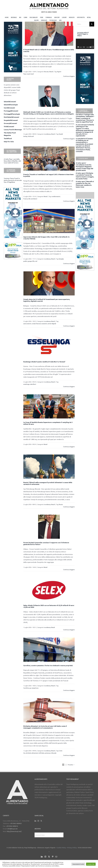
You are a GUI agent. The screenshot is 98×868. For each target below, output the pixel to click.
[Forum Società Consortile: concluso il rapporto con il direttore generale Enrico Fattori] (49, 527)
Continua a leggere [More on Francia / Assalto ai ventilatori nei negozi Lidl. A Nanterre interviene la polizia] (69, 201)
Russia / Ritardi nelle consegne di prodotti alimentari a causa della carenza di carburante (48, 483)
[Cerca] (92, 24)
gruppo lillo (31, 261)
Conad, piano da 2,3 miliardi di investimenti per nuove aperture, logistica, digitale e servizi (47, 300)
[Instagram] (38, 821)
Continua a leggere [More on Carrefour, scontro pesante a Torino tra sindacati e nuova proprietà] (69, 690)
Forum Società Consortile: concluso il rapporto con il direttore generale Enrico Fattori (46, 543)
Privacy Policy (72, 848)
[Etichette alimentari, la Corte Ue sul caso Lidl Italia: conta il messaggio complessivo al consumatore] (49, 710)
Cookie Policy (61, 848)
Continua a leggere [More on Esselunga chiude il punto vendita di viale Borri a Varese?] (69, 386)
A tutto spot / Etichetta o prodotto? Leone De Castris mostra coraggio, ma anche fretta (85, 176)
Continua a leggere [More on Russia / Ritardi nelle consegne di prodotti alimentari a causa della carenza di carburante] (69, 507)
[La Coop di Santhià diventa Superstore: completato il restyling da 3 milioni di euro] (49, 406)
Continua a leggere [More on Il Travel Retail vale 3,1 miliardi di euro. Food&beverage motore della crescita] (69, 76)
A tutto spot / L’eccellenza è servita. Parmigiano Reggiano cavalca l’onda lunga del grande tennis (84, 167)
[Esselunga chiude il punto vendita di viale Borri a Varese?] (49, 346)
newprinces (35, 688)
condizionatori (56, 196)
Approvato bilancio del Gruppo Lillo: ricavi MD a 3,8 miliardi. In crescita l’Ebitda (46, 238)
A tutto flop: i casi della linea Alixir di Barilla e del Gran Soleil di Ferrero (12, 161)
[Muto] (90, 47)
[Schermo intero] (93, 47)
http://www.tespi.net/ (14, 831)
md (36, 261)
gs (30, 688)
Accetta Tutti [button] (91, 864)
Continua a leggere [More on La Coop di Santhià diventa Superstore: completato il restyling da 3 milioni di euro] (69, 447)
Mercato (46, 72)
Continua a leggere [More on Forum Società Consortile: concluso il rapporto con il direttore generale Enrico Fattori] (69, 569)
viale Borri (33, 384)
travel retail (30, 74)
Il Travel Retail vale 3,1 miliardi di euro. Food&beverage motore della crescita (49, 50)
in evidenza (47, 134)
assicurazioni (27, 324)
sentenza (47, 753)
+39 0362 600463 (16, 823)
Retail (51, 72)
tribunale (54, 753)
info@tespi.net (12, 829)
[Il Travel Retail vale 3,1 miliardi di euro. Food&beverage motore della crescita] (49, 34)
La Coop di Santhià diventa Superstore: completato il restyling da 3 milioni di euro (48, 423)
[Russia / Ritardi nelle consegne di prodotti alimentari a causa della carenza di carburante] (49, 467)
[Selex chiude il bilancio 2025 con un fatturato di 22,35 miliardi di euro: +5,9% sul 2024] (49, 589)
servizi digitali (52, 324)
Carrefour (26, 688)
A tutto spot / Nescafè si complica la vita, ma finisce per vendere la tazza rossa (85, 184)
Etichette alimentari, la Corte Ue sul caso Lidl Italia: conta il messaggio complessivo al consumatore (45, 727)
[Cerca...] (83, 24)
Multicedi (31, 136)
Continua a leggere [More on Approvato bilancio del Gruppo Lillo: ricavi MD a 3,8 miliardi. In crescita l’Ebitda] (69, 263)
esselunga (26, 384)
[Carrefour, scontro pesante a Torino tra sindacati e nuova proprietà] (49, 650)
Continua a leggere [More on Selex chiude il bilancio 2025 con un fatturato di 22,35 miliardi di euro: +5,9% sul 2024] (69, 630)
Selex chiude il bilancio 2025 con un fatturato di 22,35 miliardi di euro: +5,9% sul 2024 (49, 606)
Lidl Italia (41, 753)
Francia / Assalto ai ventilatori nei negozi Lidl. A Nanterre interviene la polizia (48, 175)
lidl (29, 199)
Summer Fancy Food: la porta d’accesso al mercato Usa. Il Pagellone (13, 180)
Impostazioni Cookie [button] (78, 864)
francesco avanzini (41, 324)
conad (33, 324)
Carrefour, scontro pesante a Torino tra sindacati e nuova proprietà (48, 665)
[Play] (78, 47)
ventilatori (34, 199)
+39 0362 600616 (12, 826)
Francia (26, 199)
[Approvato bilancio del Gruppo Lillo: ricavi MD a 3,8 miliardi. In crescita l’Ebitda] (49, 221)
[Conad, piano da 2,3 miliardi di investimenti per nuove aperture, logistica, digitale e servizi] (49, 283)
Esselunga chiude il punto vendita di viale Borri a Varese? (44, 362)
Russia (61, 504)
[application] (85, 44)
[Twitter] (41, 821)
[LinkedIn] (35, 821)
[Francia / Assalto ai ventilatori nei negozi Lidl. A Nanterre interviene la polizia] (49, 159)
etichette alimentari (32, 753)
